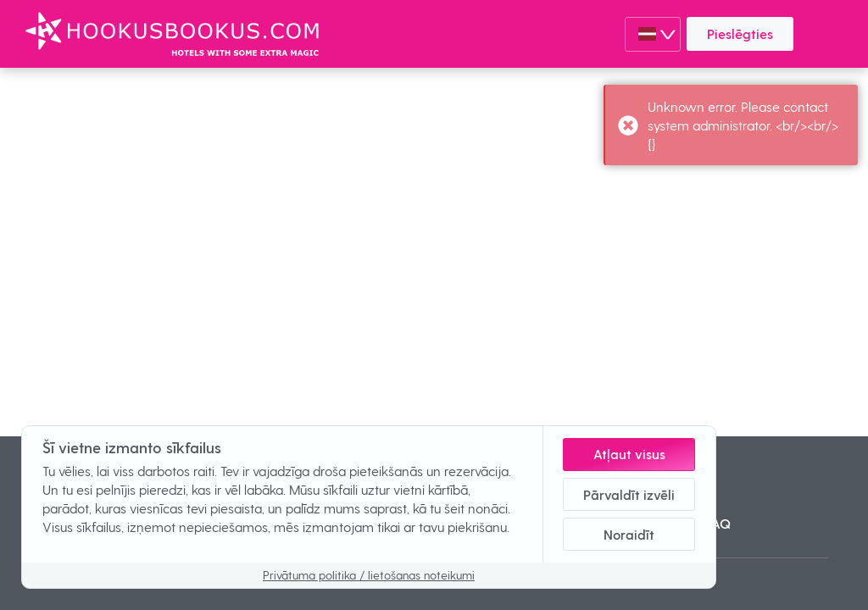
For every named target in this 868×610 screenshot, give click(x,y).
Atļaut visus (629, 454)
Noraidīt (629, 534)
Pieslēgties (740, 33)
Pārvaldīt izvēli (629, 494)
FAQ (718, 523)
